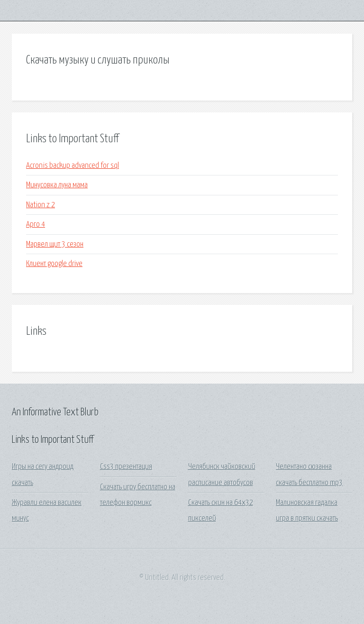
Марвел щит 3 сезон (55, 244)
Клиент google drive (54, 264)
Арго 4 (36, 225)
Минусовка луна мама (57, 185)
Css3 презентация (126, 467)
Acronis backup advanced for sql (73, 166)
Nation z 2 (41, 205)
